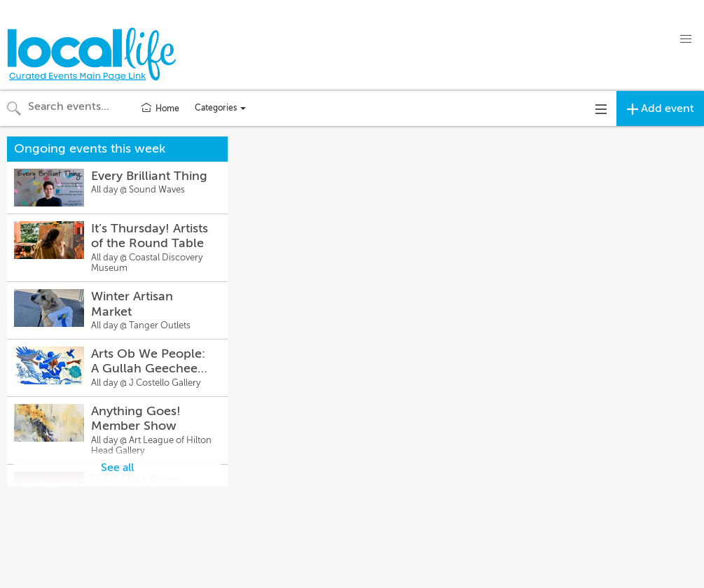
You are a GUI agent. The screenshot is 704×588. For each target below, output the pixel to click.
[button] (686, 39)
